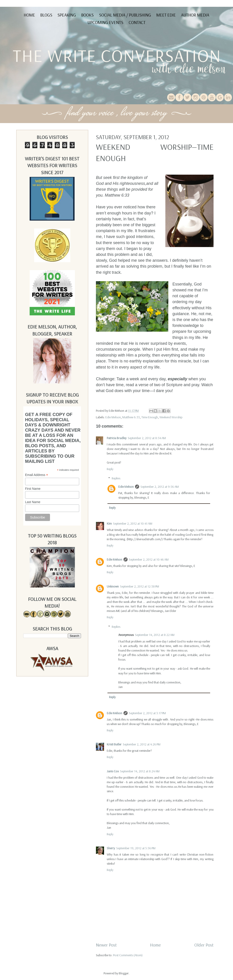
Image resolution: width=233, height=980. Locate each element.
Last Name (33, 502)
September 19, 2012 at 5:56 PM (136, 848)
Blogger (124, 973)
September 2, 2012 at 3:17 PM (147, 713)
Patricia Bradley (117, 438)
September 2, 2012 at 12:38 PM (140, 586)
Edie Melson (113, 417)
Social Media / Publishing (125, 15)
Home (29, 15)
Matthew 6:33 (131, 417)
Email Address (37, 475)
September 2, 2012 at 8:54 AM (147, 438)
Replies (116, 478)
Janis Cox (113, 771)
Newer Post (106, 945)
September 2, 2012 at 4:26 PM (142, 744)
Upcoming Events (105, 22)
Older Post (204, 945)
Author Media (195, 15)
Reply (110, 469)
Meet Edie (166, 15)
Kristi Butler (114, 744)
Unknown (113, 586)
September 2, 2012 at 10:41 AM (133, 523)
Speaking (67, 15)
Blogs (46, 15)
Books (87, 15)
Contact (137, 22)
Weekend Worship (171, 417)
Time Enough (150, 417)
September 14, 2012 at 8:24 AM (140, 771)
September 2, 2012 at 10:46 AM (149, 559)
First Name (33, 489)
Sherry (111, 848)
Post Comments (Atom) (128, 955)
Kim (109, 523)
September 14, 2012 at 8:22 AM (155, 635)
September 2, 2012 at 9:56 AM (160, 487)
